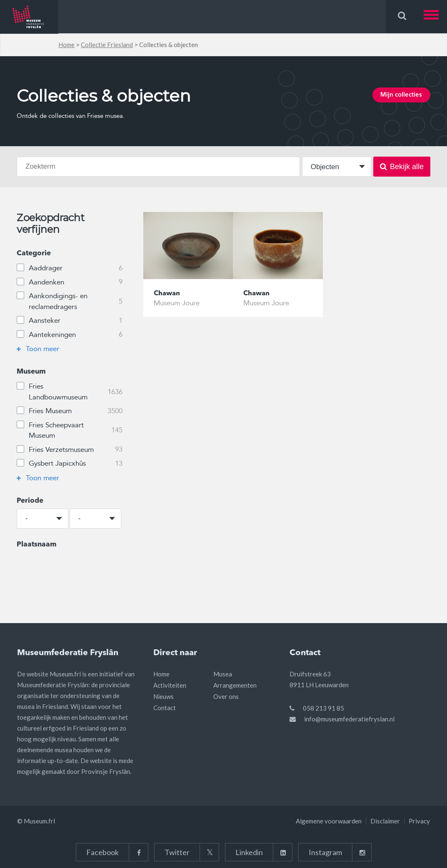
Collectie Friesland (107, 45)
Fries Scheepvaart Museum (69, 430)
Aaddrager (69, 268)
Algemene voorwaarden (329, 821)
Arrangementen (235, 685)
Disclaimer (385, 821)
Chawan (168, 294)
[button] (435, 16)
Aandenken (69, 282)
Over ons (226, 696)
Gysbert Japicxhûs (69, 464)
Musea (223, 674)
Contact (165, 708)
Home (66, 45)
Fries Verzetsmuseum (69, 450)
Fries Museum (69, 411)
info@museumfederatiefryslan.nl (349, 719)
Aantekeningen (69, 335)
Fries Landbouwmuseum (69, 392)
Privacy (419, 821)
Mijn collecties (398, 96)
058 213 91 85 (323, 708)
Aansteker (69, 321)
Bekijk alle (402, 167)
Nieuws (164, 696)
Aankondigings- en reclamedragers (69, 301)
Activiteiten (170, 685)
